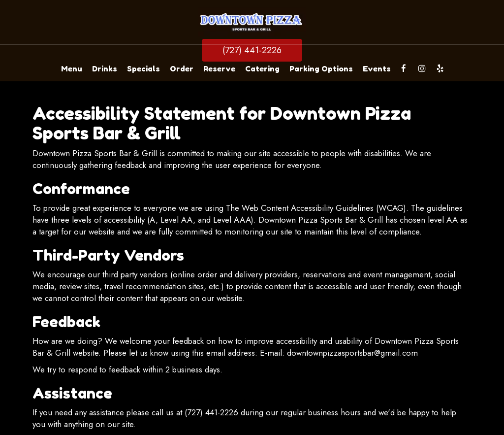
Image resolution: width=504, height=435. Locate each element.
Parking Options (321, 69)
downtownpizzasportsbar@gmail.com (352, 353)
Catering (262, 69)
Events (377, 69)
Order (182, 69)
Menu (72, 69)
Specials (143, 69)
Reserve (219, 69)
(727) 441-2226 (252, 50)
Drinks (105, 69)
